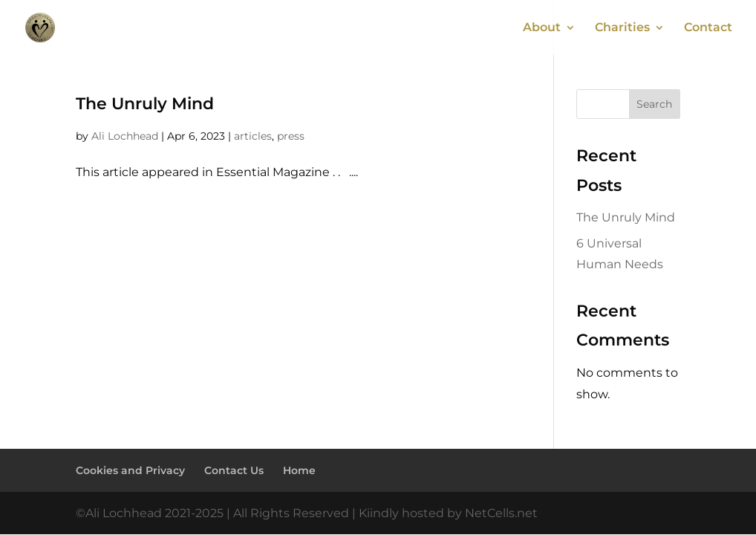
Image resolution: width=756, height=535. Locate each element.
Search (654, 104)
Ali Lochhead (125, 136)
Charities (622, 28)
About (542, 28)
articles (253, 136)
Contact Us (234, 470)
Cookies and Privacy (130, 470)
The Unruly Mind (145, 104)
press (291, 136)
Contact (708, 28)
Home (299, 470)
